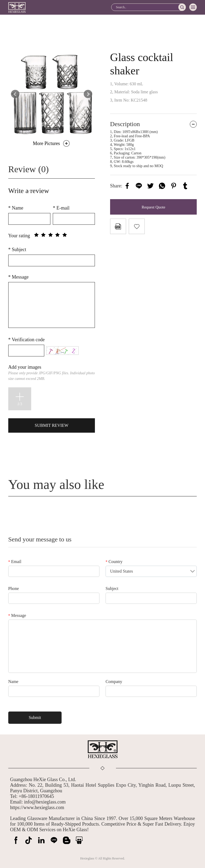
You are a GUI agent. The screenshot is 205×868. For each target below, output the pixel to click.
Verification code (27, 340)
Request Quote (153, 207)
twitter (150, 186)
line (139, 186)
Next (88, 94)
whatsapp (162, 186)
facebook (127, 186)
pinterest (174, 186)
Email (15, 562)
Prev (15, 94)
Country (114, 562)
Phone (14, 588)
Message (18, 277)
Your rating (19, 236)
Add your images (52, 373)
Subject (17, 250)
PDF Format (118, 226)
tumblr (185, 186)
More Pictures (46, 143)
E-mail (61, 208)
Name (16, 208)
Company (114, 682)
